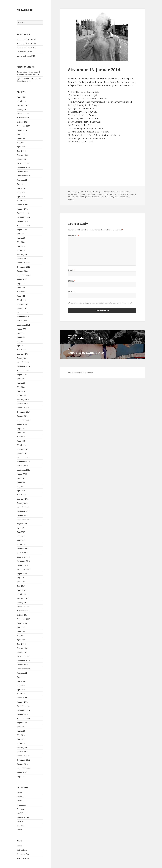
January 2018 (22, 503)
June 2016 (21, 582)
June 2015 (21, 632)
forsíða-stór (22, 797)
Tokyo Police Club (106, 197)
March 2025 (22, 151)
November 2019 (23, 412)
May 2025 (21, 143)
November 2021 (23, 317)
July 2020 (21, 379)
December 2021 (23, 313)
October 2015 (22, 615)
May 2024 (21, 192)
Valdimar (21, 826)
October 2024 (22, 172)
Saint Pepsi (83, 197)
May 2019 (21, 437)
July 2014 (21, 677)
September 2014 (24, 669)
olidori (89, 192)
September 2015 (24, 619)
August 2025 (22, 130)
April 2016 (21, 590)
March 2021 (22, 350)
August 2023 (22, 230)
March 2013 (22, 743)
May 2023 (21, 242)
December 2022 (23, 263)
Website (72, 292)
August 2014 (22, 673)
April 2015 (21, 640)
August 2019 (22, 424)
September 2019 (24, 420)
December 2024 (23, 163)
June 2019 (21, 433)
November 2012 (23, 760)
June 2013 (21, 731)
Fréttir (20, 801)
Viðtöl (19, 830)
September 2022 (24, 275)
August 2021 (22, 329)
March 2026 (22, 101)
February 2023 (23, 254)
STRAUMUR (25, 10)
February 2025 (23, 155)
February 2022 (23, 304)
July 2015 (21, 627)
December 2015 (23, 607)
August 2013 (22, 723)
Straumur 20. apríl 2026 (26, 39)
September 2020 (24, 371)
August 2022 (22, 279)
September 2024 (24, 176)
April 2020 (21, 391)
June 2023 (21, 238)
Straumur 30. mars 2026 (27, 48)
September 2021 (24, 325)
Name (71, 270)
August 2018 (22, 474)
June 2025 (21, 138)
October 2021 (22, 321)
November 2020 (23, 366)
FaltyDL (113, 194)
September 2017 (24, 520)
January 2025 (22, 159)
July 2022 (21, 283)
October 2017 (22, 516)
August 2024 (22, 180)
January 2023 (22, 259)
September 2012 (24, 768)
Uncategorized (23, 817)
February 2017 (23, 549)
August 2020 (22, 375)
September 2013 (24, 719)
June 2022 (21, 288)
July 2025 (21, 134)
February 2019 (23, 449)
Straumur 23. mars (24, 52)
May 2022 (21, 292)
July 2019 (21, 429)
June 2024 (21, 188)
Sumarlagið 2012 (34, 74)
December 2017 (23, 507)
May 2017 (21, 536)
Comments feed (23, 854)
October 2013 (22, 714)
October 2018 (22, 466)
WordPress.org (23, 858)
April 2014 (21, 690)
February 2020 (23, 400)
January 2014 (22, 702)
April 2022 (21, 296)
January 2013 (22, 752)
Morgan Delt (73, 197)
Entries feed (22, 850)
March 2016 (22, 594)
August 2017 (22, 524)
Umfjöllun (21, 813)
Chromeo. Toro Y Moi (87, 194)
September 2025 (24, 126)
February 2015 (23, 648)
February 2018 (23, 499)
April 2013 (21, 739)
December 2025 (23, 114)
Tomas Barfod (120, 197)
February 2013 (23, 748)
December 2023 (23, 213)
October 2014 (22, 665)
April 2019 (21, 441)
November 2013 (23, 710)
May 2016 (21, 586)
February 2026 (23, 105)
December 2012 (23, 756)
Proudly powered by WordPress (81, 373)
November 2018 (23, 462)
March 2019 (22, 445)
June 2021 (21, 337)
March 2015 (22, 644)
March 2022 (22, 300)
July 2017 (21, 528)
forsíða (20, 792)
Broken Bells (73, 194)
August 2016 (22, 574)
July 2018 (21, 478)
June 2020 (21, 383)
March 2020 (22, 395)
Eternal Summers (103, 194)
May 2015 (21, 636)
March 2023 (22, 250)
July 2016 (21, 578)
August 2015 (22, 623)
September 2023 (24, 225)
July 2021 (21, 333)
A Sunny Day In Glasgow (113, 192)
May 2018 (21, 487)
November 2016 (23, 561)
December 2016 (23, 557)
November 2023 (23, 217)
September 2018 (24, 470)
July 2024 (21, 184)
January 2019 (22, 453)
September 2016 (24, 569)
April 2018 (21, 491)
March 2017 (22, 545)
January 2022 (22, 308)
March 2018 (22, 495)
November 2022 (23, 267)
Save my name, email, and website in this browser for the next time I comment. (102, 303)
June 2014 (21, 681)
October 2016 (22, 565)
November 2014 (23, 661)
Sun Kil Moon (94, 197)
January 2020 (22, 404)
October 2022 (22, 271)
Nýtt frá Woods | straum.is (28, 79)
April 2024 (21, 196)
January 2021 (22, 358)
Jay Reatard (121, 194)
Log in (20, 846)
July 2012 (21, 777)
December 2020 (23, 362)
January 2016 (22, 603)
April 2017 (21, 540)
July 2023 (21, 234)
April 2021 (21, 346)
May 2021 (21, 342)
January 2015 (22, 652)
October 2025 (22, 122)
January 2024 (22, 209)
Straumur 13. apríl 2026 (26, 44)
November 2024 (23, 167)
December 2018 (23, 458)
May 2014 (21, 685)
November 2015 (23, 611)
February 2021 (23, 354)
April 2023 (21, 246)
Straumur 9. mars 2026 (26, 56)
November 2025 (23, 118)
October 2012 (22, 764)
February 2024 (23, 205)
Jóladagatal (22, 805)
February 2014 (23, 698)
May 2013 (21, 735)
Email (72, 281)
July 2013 (21, 727)
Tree (128, 197)
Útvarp (20, 821)
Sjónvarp (21, 809)
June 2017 (21, 532)
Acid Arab (127, 192)
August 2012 (22, 772)
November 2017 (23, 511)
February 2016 (23, 598)
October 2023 (22, 221)
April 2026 (21, 97)
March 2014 (22, 694)
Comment (74, 236)
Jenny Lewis (131, 194)
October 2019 (22, 416)
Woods (71, 199)
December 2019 (23, 408)
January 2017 (22, 553)
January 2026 (22, 109)
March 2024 (22, 201)
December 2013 (23, 706)
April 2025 (21, 147)
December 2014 (23, 656)
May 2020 (21, 387)
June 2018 (21, 482)
